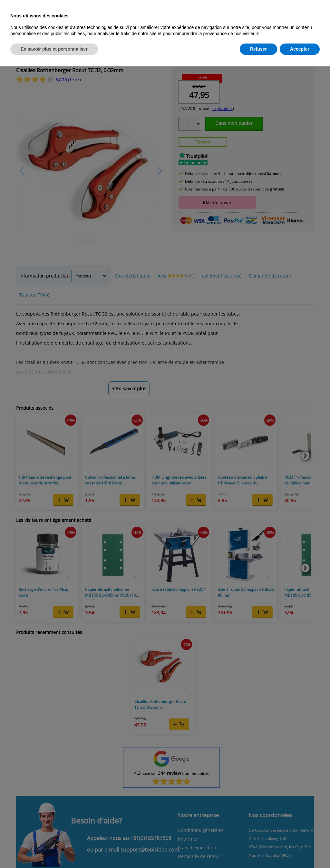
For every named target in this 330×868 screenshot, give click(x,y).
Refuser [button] (258, 49)
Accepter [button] (300, 49)
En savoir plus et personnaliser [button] (54, 49)
